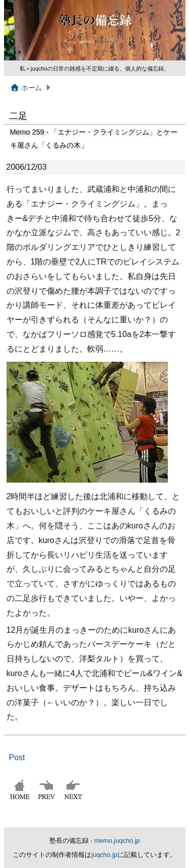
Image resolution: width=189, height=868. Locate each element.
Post (17, 757)
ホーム (26, 88)
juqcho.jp (104, 855)
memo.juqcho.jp (117, 841)
